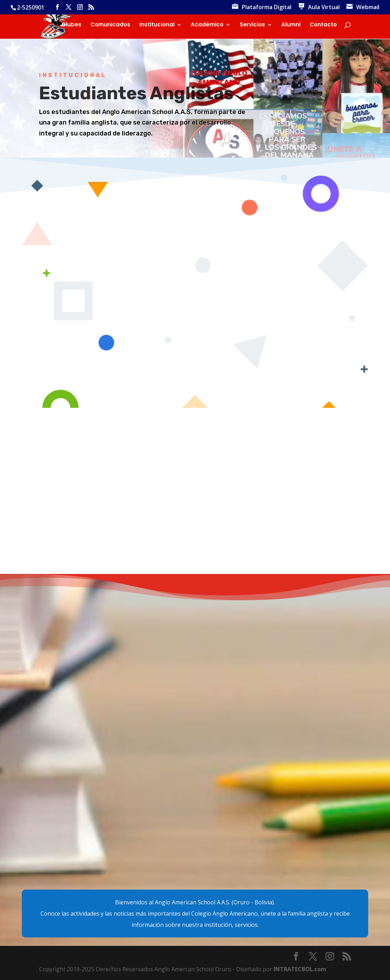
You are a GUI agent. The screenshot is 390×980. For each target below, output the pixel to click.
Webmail (368, 8)
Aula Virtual (324, 8)
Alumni (291, 25)
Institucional (157, 25)
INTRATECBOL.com (300, 969)
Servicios (252, 25)
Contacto (323, 25)
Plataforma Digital (267, 8)
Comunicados (110, 25)
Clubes (71, 25)
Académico (207, 25)
